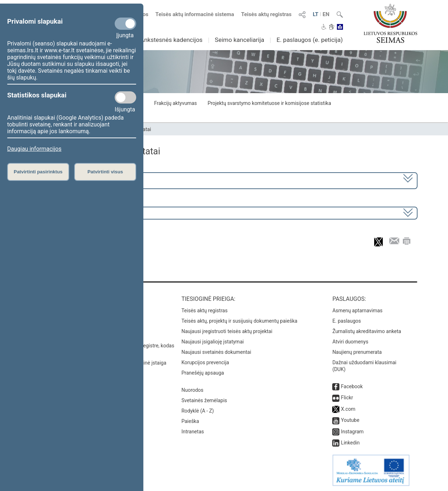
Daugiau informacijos (34, 149)
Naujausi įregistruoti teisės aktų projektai (227, 331)
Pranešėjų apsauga (203, 373)
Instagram (352, 432)
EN (326, 14)
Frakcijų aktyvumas (175, 103)
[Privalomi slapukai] (125, 24)
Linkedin (350, 443)
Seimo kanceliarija (239, 40)
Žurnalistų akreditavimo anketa (367, 331)
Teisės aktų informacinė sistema (195, 14)
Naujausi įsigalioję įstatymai (213, 342)
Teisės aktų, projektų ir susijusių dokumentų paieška (239, 321)
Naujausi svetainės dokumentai (216, 352)
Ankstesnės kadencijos (171, 40)
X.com (348, 409)
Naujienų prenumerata (357, 352)
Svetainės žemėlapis (204, 400)
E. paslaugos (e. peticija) (309, 40)
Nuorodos (192, 390)
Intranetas (193, 432)
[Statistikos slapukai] (125, 97)
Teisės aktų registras (266, 14)
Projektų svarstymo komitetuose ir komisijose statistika (269, 103)
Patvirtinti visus (105, 172)
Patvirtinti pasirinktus (38, 172)
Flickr (347, 398)
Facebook (352, 386)
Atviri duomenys (350, 342)
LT (316, 14)
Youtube (350, 420)
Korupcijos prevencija (205, 362)
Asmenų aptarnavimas (357, 311)
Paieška (190, 421)
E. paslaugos (347, 321)
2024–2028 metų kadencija (70, 180)
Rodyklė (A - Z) (198, 411)
